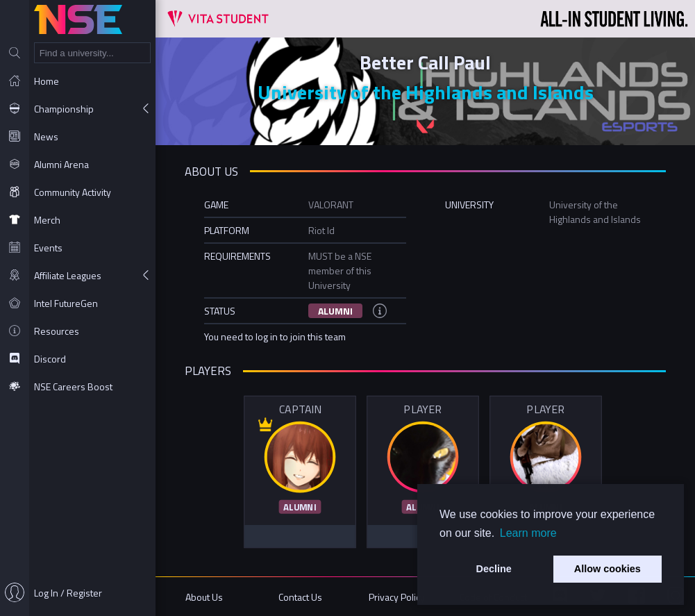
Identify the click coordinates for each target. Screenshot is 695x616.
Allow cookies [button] (608, 569)
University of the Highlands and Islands (426, 92)
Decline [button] (494, 569)
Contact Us (300, 597)
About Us (204, 597)
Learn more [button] (528, 533)
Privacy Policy (397, 597)
